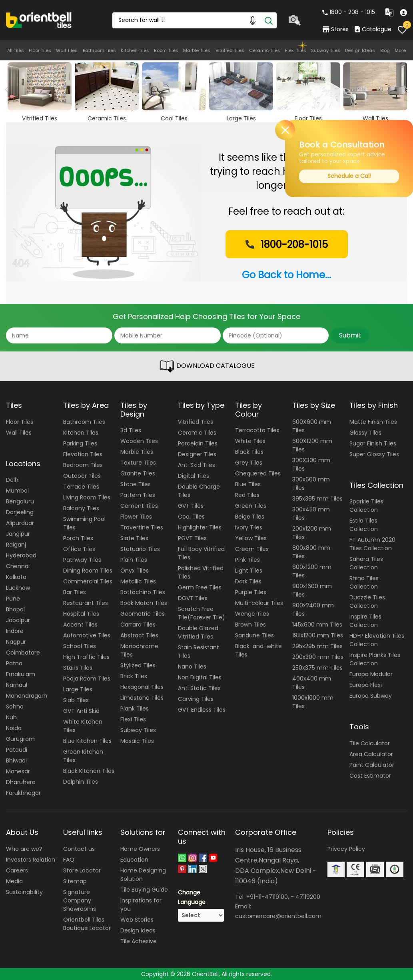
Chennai (18, 566)
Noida (14, 728)
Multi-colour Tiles (259, 603)
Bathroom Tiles (99, 50)
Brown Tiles (250, 625)
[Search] (269, 20)
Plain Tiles (134, 560)
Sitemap (75, 881)
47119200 (308, 897)
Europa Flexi (366, 685)
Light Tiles (249, 571)
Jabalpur (18, 620)
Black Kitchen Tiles (89, 771)
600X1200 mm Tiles (312, 445)
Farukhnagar (23, 793)
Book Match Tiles (144, 603)
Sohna (15, 707)
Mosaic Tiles (137, 741)
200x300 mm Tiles (318, 657)
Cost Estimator (370, 776)
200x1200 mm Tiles (312, 533)
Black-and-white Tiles (258, 650)
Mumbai (17, 491)
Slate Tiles (134, 538)
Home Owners (140, 849)
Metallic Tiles (138, 581)
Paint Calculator (372, 765)
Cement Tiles (139, 506)
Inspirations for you (141, 905)
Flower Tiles (136, 517)
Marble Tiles (197, 50)
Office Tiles (79, 549)
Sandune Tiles (254, 635)
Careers (17, 870)
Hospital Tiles (81, 614)
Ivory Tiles (249, 527)
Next (404, 90)
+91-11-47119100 (267, 897)
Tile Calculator (370, 743)
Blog (385, 50)
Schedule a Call (349, 176)
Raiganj (16, 545)
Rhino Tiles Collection (364, 582)
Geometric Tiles (143, 614)
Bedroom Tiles (83, 465)
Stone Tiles (136, 484)
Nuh (11, 717)
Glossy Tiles (365, 433)
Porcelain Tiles (198, 443)
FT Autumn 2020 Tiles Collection (372, 544)
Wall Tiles (67, 50)
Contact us (79, 849)
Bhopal (15, 609)
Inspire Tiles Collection (365, 621)
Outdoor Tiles (82, 476)
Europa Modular (371, 674)
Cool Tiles (191, 517)
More (400, 50)
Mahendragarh (27, 696)
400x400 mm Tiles (312, 683)
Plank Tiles (135, 709)
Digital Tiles (194, 476)
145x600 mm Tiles (317, 625)
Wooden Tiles (139, 441)
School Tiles (80, 646)
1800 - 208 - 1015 (349, 12)
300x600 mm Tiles (311, 484)
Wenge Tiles (252, 614)
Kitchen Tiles (135, 50)
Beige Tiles (250, 517)
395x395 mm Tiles (317, 499)
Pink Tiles (247, 560)
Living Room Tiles (87, 497)
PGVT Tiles (192, 538)
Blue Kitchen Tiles (87, 741)
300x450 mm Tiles (311, 514)
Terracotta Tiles (257, 430)
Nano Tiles (192, 667)
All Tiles (16, 50)
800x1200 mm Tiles (312, 571)
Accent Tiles (80, 625)
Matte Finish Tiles (373, 422)
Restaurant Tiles (86, 603)
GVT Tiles (191, 506)
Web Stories (137, 920)
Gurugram (20, 739)
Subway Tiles (326, 50)
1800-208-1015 (286, 245)
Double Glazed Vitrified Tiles (198, 632)
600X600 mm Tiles (312, 426)
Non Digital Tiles (200, 677)
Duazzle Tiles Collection (367, 602)
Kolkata (16, 577)
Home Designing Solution (143, 875)
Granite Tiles (138, 473)
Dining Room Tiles (88, 571)
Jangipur (18, 534)
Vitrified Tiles (230, 50)
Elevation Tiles (83, 454)
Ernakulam (21, 674)
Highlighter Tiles (200, 527)
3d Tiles (131, 430)
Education (134, 860)
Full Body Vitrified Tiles (201, 553)
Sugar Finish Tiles (373, 443)
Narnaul (17, 685)
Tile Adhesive (139, 941)
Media (14, 881)
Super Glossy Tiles (374, 454)
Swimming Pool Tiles (84, 523)
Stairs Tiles (78, 668)
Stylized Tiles (138, 665)
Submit (350, 335)
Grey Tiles (249, 463)
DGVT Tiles (193, 598)
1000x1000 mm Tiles (313, 702)
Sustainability (24, 892)
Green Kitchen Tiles (83, 756)
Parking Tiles (80, 443)
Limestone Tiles (142, 698)
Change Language (192, 897)
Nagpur (16, 642)
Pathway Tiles (82, 560)
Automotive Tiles (87, 635)
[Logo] (39, 20)
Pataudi (17, 750)
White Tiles (250, 441)
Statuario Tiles (140, 549)
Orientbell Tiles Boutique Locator (87, 924)
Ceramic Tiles (265, 50)
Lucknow (18, 588)
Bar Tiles (75, 592)
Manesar (18, 771)
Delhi (13, 480)
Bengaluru (20, 501)
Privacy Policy (346, 849)
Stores (336, 29)
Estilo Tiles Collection (364, 525)
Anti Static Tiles (199, 688)
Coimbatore (23, 653)
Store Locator (82, 870)
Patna (14, 663)
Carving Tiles (196, 699)
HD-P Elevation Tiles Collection (377, 640)
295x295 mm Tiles (317, 646)
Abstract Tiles (139, 635)
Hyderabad (21, 555)
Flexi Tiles (296, 50)
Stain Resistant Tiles (199, 652)
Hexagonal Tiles (142, 687)
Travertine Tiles (142, 527)
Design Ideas (360, 50)
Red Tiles (247, 495)
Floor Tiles (40, 50)
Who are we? (24, 849)
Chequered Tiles (258, 473)
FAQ (69, 860)
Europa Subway (371, 696)
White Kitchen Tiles (83, 726)
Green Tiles (251, 506)
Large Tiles (78, 689)
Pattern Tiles (138, 495)
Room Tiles (166, 50)
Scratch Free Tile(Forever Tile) (202, 613)
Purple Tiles (251, 592)
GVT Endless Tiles (202, 710)
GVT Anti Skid (81, 711)
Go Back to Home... (286, 275)
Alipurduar (20, 523)
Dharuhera (21, 782)
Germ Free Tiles (200, 587)
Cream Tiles (252, 549)
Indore (15, 631)
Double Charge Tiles (199, 491)
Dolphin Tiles (81, 782)
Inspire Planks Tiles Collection (375, 659)
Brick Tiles (134, 676)
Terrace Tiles (81, 487)
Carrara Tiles (138, 625)
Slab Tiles (76, 700)
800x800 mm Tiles (311, 552)
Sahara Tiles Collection (366, 563)
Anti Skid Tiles (197, 465)
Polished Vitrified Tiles (201, 572)
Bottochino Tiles (143, 592)
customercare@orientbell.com (278, 916)
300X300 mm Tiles (311, 464)
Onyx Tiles (135, 571)
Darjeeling (20, 512)
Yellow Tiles (251, 538)
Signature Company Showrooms (80, 900)
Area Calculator (371, 754)
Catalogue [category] (373, 29)
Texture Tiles (138, 463)
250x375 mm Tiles (317, 668)
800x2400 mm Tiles (313, 610)
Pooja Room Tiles (87, 679)
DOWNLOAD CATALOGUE (207, 366)
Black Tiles (249, 452)
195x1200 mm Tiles (318, 635)
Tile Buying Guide (144, 890)
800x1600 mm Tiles (312, 590)
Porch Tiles (78, 538)
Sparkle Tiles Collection (366, 506)
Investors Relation (31, 860)
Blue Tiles (248, 484)
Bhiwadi (16, 760)
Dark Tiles (248, 581)
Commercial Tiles (88, 581)
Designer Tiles (197, 454)
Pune (13, 599)
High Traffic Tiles (86, 657)
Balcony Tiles (81, 508)
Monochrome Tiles (139, 650)
